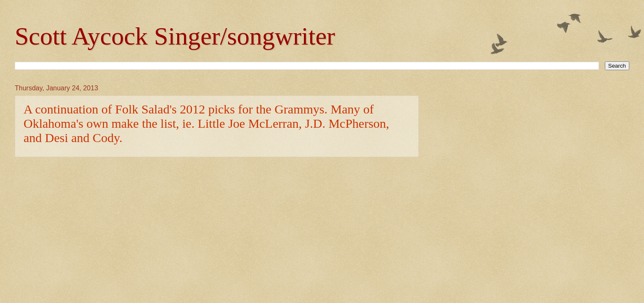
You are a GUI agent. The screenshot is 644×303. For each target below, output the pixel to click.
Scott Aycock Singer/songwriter (175, 36)
